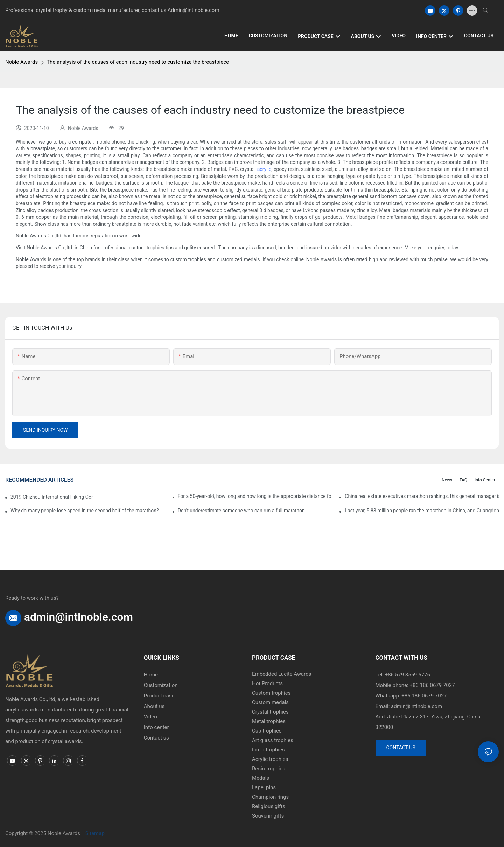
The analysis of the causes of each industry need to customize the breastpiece (138, 62)
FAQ (463, 480)
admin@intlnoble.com (79, 617)
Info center (485, 480)
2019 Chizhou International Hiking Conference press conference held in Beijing (52, 497)
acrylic (264, 169)
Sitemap (94, 833)
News (447, 480)
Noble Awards (22, 62)
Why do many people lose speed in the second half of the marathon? (85, 511)
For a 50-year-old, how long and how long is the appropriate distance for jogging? (255, 496)
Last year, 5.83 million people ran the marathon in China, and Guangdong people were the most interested (422, 511)
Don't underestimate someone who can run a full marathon (241, 511)
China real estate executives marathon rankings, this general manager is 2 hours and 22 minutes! (422, 496)
